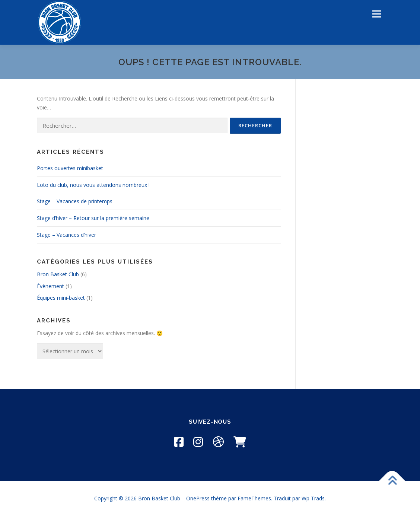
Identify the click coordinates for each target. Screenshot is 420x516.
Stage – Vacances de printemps (75, 201)
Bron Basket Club (58, 274)
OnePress (198, 498)
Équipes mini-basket (61, 298)
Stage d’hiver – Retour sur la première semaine (93, 218)
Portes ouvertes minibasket (70, 168)
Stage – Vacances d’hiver (66, 235)
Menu (377, 14)
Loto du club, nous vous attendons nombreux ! (93, 185)
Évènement (50, 286)
